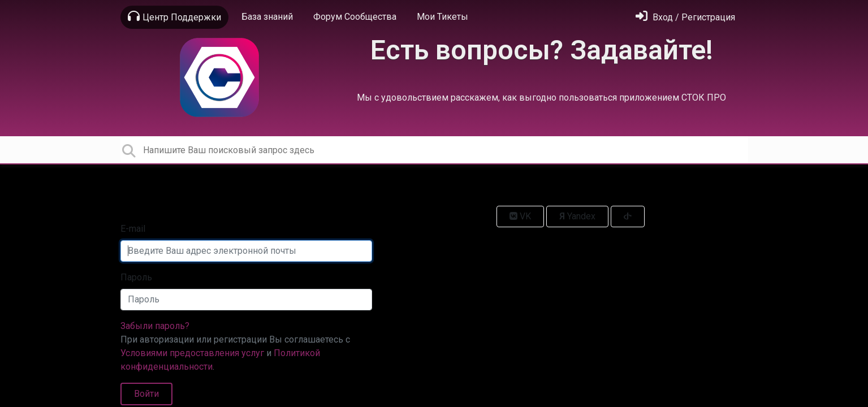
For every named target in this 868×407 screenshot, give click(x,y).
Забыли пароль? (155, 326)
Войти (146, 394)
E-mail (133, 229)
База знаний (267, 17)
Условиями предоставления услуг (192, 353)
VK (520, 216)
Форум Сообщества (355, 17)
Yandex (577, 216)
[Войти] (685, 17)
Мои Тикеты (442, 17)
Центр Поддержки (174, 16)
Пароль (136, 277)
